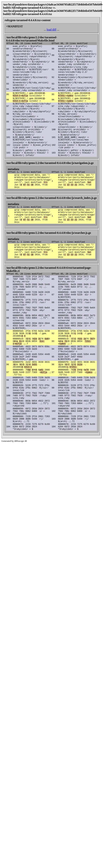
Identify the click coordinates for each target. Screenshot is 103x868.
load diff (51, 30)
